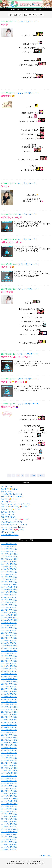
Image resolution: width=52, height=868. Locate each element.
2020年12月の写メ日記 (9, 707)
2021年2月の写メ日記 (9, 702)
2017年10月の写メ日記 (9, 804)
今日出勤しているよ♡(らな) (11, 494)
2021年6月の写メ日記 (9, 692)
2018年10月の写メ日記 (9, 773)
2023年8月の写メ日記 (9, 625)
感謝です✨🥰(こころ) (9, 489)
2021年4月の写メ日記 (9, 697)
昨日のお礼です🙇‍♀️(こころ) (11, 509)
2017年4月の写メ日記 (9, 819)
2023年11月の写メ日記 (9, 618)
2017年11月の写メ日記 (9, 801)
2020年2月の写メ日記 (9, 732)
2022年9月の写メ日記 (9, 653)
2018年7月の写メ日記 (9, 781)
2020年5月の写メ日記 (9, 725)
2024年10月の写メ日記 (9, 590)
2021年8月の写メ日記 (9, 687)
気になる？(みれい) (8, 512)
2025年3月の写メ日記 (9, 577)
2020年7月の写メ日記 (9, 720)
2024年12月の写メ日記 (9, 585)
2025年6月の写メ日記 (9, 569)
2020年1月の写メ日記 (9, 735)
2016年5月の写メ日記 (9, 847)
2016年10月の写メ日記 (9, 834)
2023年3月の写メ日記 (9, 638)
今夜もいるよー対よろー (13, 242)
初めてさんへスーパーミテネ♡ (16, 357)
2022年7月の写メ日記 (9, 658)
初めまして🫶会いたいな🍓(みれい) (14, 507)
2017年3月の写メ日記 (9, 822)
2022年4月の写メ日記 (9, 666)
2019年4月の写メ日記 (9, 758)
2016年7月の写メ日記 (9, 842)
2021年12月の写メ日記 (9, 676)
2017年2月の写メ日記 (9, 824)
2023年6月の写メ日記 (9, 630)
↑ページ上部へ (46, 856)
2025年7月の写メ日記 (9, 567)
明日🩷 (5, 25)
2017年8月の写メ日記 (9, 809)
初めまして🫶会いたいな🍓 (14, 382)
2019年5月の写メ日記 (9, 755)
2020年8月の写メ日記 (9, 717)
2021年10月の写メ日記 (9, 681)
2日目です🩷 (7, 292)
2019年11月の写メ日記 (9, 740)
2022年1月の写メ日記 (9, 674)
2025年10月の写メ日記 (9, 559)
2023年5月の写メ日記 (9, 633)
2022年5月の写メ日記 (9, 664)
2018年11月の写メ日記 (9, 771)
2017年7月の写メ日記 (9, 811)
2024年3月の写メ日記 (9, 607)
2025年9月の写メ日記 (9, 562)
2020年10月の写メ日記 (9, 712)
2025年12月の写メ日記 (9, 554)
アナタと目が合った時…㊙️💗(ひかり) (15, 519)
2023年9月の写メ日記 (9, 623)
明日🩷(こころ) (7, 486)
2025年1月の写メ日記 (9, 582)
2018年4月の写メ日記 (9, 789)
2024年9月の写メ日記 (9, 592)
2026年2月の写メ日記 (9, 549)
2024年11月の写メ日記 (9, 587)
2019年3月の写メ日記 (9, 760)
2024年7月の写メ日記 (9, 597)
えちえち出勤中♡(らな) (10, 535)
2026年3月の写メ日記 (9, 546)
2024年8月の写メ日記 (9, 595)
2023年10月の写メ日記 (9, 620)
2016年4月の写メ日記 (9, 850)
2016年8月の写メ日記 (9, 839)
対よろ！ (5, 186)
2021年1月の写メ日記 (9, 704)
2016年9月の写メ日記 (9, 837)
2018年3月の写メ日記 (9, 791)
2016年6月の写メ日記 (9, 845)
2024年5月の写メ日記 (9, 602)
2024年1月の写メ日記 (9, 613)
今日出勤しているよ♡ (12, 217)
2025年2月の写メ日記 (9, 579)
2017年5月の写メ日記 (9, 817)
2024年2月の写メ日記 (9, 610)
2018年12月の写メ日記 (9, 768)
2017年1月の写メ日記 (9, 827)
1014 (33, 476)
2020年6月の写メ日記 (9, 722)
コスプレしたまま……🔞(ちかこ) (13, 527)
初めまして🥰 (8, 267)
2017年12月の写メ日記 (9, 799)
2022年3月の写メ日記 (9, 669)
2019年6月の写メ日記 (9, 753)
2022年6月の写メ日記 (9, 661)
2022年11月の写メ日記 (9, 648)
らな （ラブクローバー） (28, 214)
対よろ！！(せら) (7, 514)
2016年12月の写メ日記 (9, 829)
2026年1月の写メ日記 (9, 551)
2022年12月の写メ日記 (9, 646)
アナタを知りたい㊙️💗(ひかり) (13, 530)
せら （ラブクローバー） (28, 183)
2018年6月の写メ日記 (9, 783)
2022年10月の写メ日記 (9, 651)
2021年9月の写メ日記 (9, 684)
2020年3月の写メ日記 (9, 730)
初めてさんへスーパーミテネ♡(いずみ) (15, 504)
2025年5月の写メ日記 (9, 572)
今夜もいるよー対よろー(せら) (12, 497)
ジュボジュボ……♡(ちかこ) (11, 522)
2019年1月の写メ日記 (9, 766)
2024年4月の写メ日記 (9, 605)
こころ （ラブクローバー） (29, 21)
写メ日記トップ (15, 15)
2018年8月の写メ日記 (9, 778)
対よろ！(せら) (7, 491)
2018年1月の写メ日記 (9, 796)
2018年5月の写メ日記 (9, 786)
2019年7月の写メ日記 (9, 750)
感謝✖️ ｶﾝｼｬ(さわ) (8, 532)
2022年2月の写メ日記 (9, 671)
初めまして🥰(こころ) (9, 499)
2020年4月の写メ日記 (9, 727)
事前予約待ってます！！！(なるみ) (14, 525)
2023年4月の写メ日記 (9, 636)
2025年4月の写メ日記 (9, 574)
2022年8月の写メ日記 (9, 656)
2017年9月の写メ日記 (9, 806)
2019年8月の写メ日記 (9, 748)
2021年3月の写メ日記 (9, 699)
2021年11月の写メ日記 (9, 679)
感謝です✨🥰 (8, 96)
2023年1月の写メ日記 (9, 643)
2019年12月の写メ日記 (9, 738)
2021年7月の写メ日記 (9, 689)
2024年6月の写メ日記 (9, 600)
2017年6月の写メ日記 (9, 814)
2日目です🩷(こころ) (9, 502)
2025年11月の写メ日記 (9, 556)
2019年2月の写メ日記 (9, 763)
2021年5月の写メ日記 (9, 694)
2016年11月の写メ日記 (9, 832)
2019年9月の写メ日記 (9, 745)
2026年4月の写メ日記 (9, 544)
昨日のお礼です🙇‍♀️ (10, 407)
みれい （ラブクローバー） (29, 379)
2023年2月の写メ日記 (9, 641)
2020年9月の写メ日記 (9, 715)
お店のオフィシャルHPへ (33, 15)
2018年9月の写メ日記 (9, 776)
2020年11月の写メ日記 (9, 710)
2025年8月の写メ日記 (9, 564)
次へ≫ (41, 476)
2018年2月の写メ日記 (9, 794)
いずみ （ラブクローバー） (29, 354)
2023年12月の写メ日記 (9, 615)
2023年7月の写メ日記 (9, 628)
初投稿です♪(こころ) (9, 517)
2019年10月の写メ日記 (9, 743)
